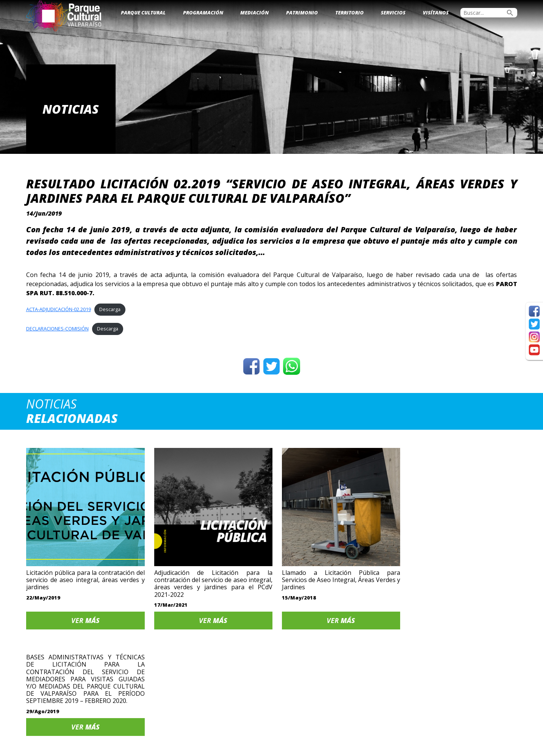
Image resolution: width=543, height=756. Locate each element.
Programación (203, 13)
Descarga (110, 309)
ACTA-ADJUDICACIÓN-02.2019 (59, 309)
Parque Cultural (143, 13)
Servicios (393, 13)
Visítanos (436, 13)
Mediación (254, 13)
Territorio (350, 13)
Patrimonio (302, 13)
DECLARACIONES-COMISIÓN (57, 329)
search (510, 13)
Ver (84, 618)
